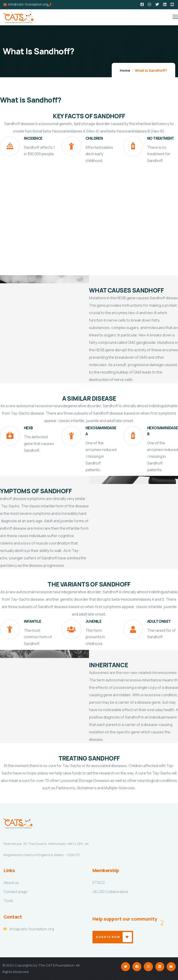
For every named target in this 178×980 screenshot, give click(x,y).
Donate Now (108, 937)
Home (125, 70)
